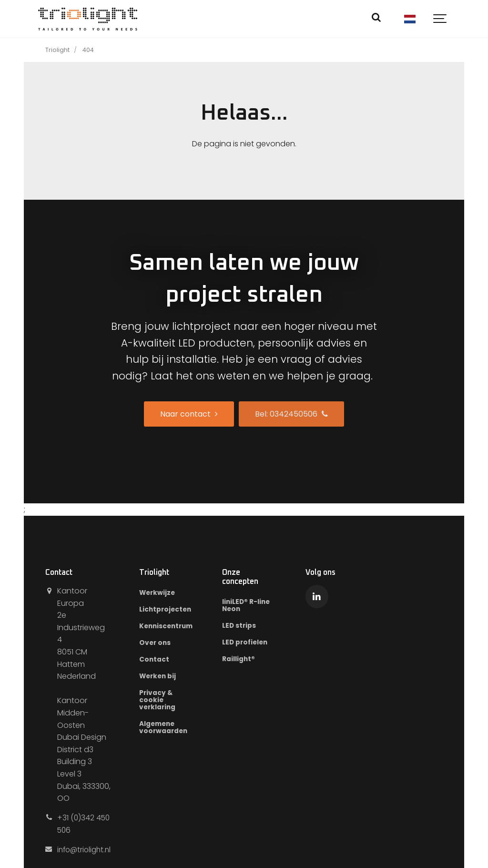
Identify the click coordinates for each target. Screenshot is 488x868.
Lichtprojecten (170, 610)
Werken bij (163, 677)
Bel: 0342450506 (291, 414)
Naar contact (189, 414)
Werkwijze (162, 593)
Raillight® (245, 660)
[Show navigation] (440, 19)
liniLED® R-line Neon (254, 606)
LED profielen (253, 643)
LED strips (246, 626)
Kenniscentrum (172, 627)
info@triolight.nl (86, 837)
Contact (158, 661)
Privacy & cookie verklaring (162, 701)
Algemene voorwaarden (168, 730)
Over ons (159, 643)
